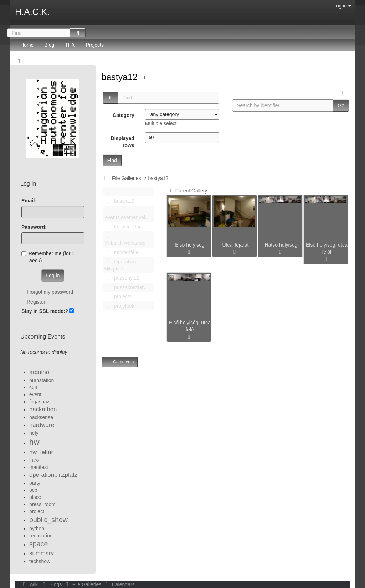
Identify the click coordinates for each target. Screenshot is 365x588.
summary (42, 553)
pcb (33, 490)
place (35, 497)
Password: (34, 227)
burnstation (42, 380)
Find (112, 160)
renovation (41, 536)
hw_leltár (41, 452)
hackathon (43, 409)
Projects (95, 45)
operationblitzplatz (53, 475)
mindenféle (121, 252)
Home (27, 45)
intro (34, 460)
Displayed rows (123, 142)
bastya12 (121, 77)
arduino (39, 372)
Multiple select (161, 123)
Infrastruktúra (124, 227)
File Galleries (127, 178)
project (37, 511)
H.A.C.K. (32, 12)
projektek (119, 306)
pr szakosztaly (125, 287)
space (38, 544)
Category (124, 115)
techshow (40, 561)
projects (118, 296)
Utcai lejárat (235, 245)
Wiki (30, 584)
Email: (29, 201)
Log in (342, 6)
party (35, 483)
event (35, 394)
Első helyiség (190, 245)
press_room (42, 504)
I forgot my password (50, 292)
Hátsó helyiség (281, 245)
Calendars (119, 584)
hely (34, 433)
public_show (48, 520)
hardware (42, 425)
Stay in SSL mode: (43, 311)
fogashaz (39, 402)
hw (34, 442)
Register (36, 302)
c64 (33, 387)
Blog (49, 45)
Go (341, 105)
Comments (120, 362)
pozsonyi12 (122, 278)
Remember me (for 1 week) (48, 257)
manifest (39, 467)
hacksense (41, 417)
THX (70, 45)
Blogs (52, 584)
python (37, 528)
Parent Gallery (187, 191)
